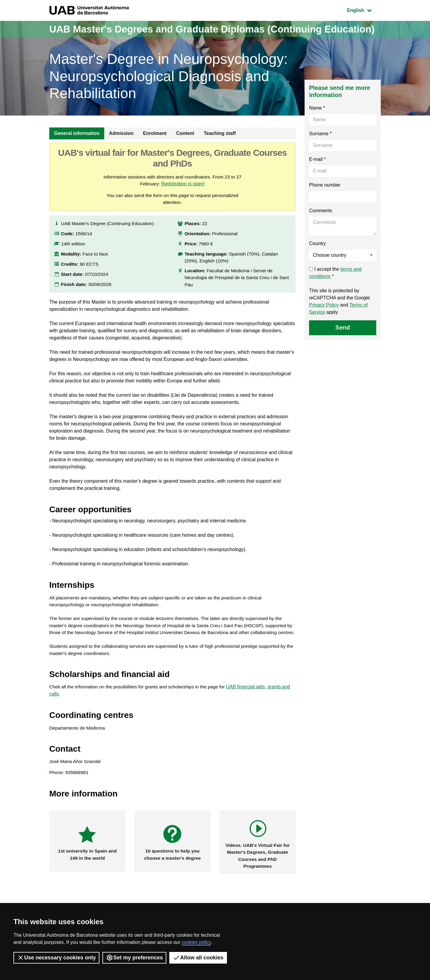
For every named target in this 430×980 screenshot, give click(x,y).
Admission (121, 149)
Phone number (325, 201)
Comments (321, 227)
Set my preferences (134, 958)
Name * (317, 124)
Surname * (320, 150)
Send (343, 344)
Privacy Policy (324, 321)
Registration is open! (183, 200)
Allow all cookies (198, 958)
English (364, 10)
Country (317, 260)
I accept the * (335, 289)
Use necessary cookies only (56, 958)
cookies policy (196, 942)
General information (77, 149)
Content (185, 149)
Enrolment (155, 149)
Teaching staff (220, 149)
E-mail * (317, 175)
